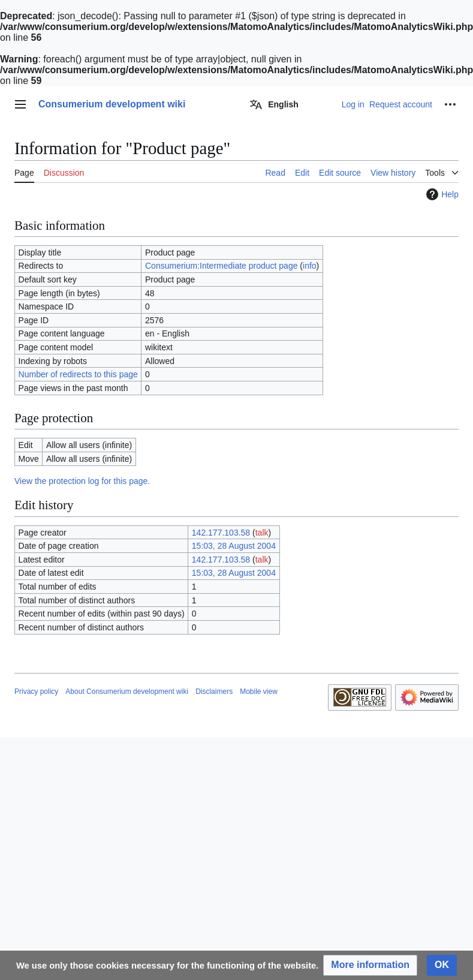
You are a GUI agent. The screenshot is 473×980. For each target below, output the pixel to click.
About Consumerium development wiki (127, 692)
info (310, 266)
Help (441, 194)
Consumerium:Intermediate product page (221, 266)
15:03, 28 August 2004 (234, 546)
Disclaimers (214, 692)
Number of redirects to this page (78, 374)
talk (262, 533)
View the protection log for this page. (82, 481)
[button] (370, 965)
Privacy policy (36, 692)
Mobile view (259, 692)
